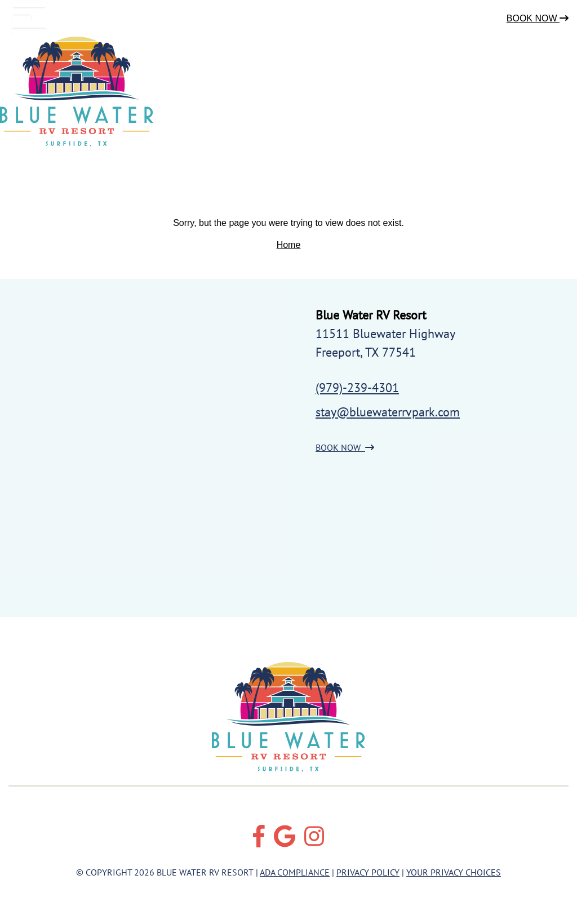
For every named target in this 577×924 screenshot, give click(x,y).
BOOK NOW (345, 447)
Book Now (538, 18)
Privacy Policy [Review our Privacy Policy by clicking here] (368, 872)
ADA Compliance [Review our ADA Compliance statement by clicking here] (295, 872)
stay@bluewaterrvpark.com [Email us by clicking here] (388, 412)
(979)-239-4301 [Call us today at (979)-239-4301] (357, 388)
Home (289, 245)
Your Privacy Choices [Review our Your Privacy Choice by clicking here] (454, 872)
